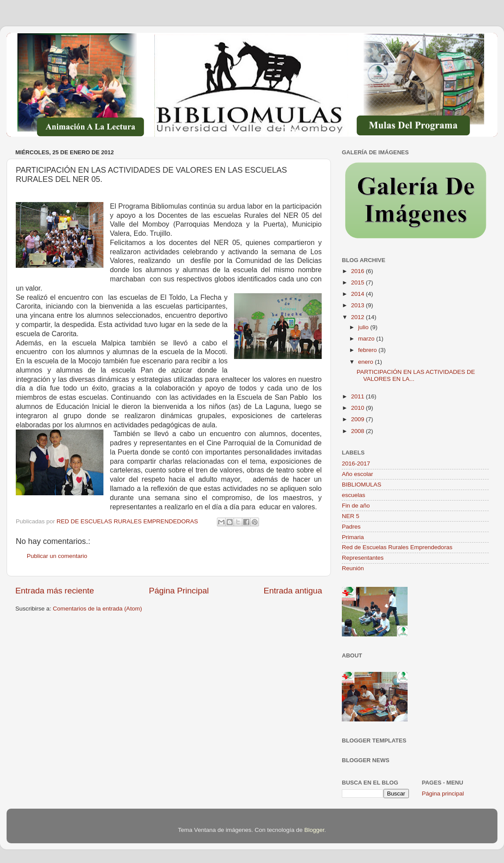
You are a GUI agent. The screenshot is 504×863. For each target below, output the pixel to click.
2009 (358, 419)
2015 (358, 282)
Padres (351, 527)
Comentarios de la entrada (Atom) (98, 609)
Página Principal (179, 591)
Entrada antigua (293, 591)
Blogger (314, 830)
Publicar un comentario (57, 556)
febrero (368, 350)
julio (364, 327)
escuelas (353, 495)
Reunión (353, 568)
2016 (358, 271)
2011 (358, 396)
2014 (358, 294)
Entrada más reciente (55, 591)
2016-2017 (356, 463)
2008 (358, 431)
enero (366, 362)
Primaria (353, 537)
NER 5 (351, 516)
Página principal (443, 794)
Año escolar (357, 474)
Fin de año (356, 506)
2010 (358, 408)
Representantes (363, 558)
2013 (358, 305)
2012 (358, 317)
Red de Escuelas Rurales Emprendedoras (397, 547)
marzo (367, 339)
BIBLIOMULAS (362, 485)
